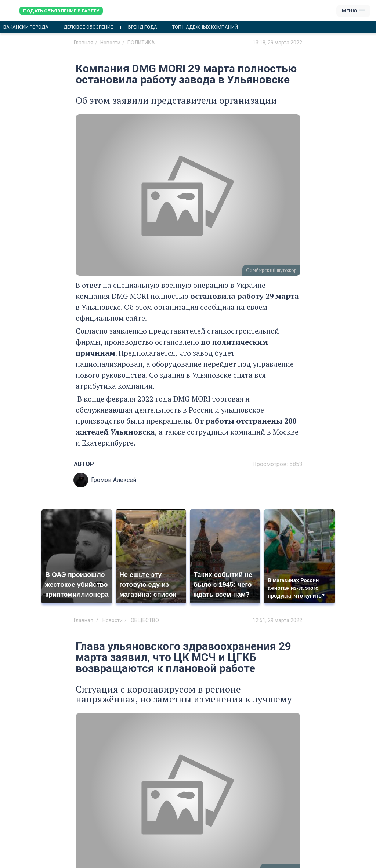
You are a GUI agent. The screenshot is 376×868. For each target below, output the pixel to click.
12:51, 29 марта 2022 (277, 620)
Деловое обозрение (88, 27)
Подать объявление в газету (61, 11)
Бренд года (143, 27)
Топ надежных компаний (205, 27)
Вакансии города (26, 27)
